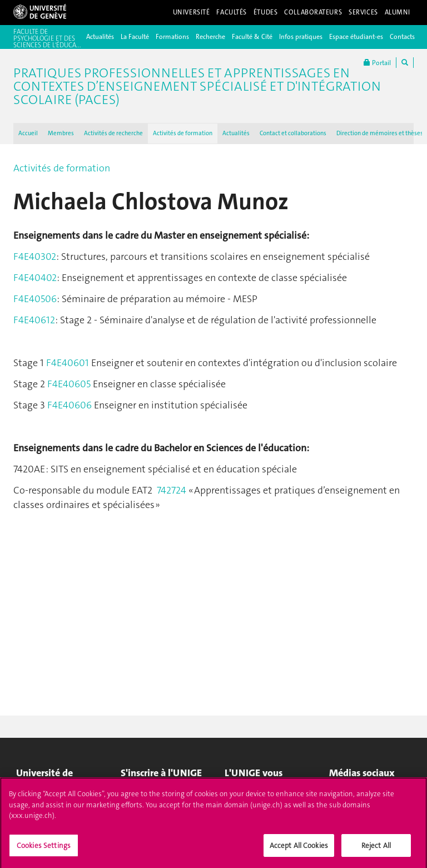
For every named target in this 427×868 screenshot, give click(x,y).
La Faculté (135, 37)
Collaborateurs (313, 12)
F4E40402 (35, 278)
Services (363, 12)
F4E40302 (35, 257)
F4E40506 (35, 299)
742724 (172, 490)
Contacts (402, 37)
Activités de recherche (113, 133)
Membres (61, 133)
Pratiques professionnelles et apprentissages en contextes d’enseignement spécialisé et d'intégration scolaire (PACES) (197, 86)
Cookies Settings (44, 849)
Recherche (210, 37)
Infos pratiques (301, 37)
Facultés (232, 12)
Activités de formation (183, 133)
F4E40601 (68, 363)
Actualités (100, 37)
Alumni (398, 12)
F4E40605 (69, 384)
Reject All (376, 849)
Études (265, 12)
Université (192, 12)
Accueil (28, 133)
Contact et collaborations (293, 133)
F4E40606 (71, 405)
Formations (172, 37)
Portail (377, 63)
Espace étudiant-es (356, 37)
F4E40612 (34, 320)
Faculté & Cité (252, 37)
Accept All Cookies (299, 849)
